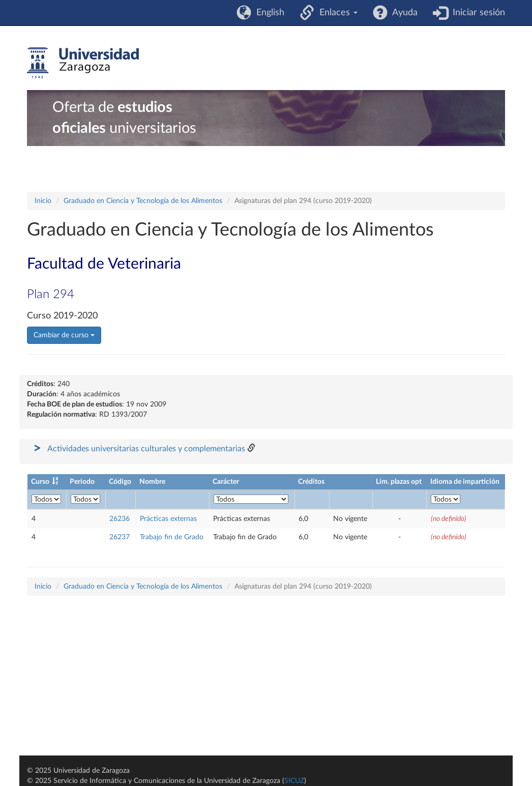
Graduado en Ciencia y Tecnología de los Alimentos (143, 201)
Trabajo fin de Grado (172, 537)
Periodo (82, 482)
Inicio (43, 201)
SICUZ (294, 781)
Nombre (152, 482)
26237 (120, 537)
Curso (40, 482)
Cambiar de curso (64, 335)
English (268, 13)
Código (120, 482)
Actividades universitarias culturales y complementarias (146, 449)
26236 (120, 519)
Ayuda (403, 13)
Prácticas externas (168, 519)
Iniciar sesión (476, 13)
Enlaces (336, 13)
